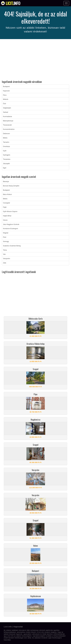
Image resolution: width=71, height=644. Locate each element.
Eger (5, 168)
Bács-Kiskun (7, 194)
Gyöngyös (7, 155)
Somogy (6, 241)
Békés (5, 138)
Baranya (6, 182)
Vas (4, 254)
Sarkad (6, 112)
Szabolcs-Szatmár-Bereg (12, 246)
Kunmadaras (8, 117)
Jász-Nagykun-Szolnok (11, 224)
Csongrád (6, 203)
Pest (5, 237)
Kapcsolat (18, 627)
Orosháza (6, 146)
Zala (5, 263)
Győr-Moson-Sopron (10, 212)
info (13, 3)
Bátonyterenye (8, 121)
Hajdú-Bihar (7, 216)
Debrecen (6, 134)
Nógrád (6, 233)
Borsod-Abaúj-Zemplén (11, 186)
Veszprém (7, 259)
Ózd (5, 104)
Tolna (5, 250)
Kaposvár (6, 91)
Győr (5, 151)
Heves (5, 220)
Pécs (5, 95)
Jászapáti (6, 164)
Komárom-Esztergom (11, 229)
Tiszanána (7, 159)
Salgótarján (7, 108)
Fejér (5, 207)
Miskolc (6, 99)
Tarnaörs (6, 142)
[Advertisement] (35, 60)
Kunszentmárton (9, 129)
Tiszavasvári (7, 125)
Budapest (6, 87)
